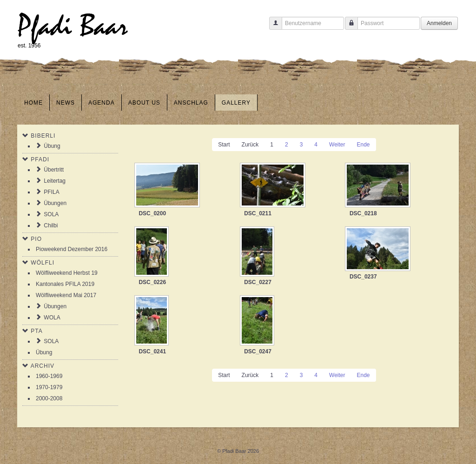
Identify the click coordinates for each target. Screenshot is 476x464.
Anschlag (191, 103)
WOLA (52, 318)
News (66, 103)
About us (144, 103)
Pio (36, 239)
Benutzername (272, 28)
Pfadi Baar (73, 26)
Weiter (337, 145)
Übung (52, 146)
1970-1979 (49, 387)
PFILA (51, 192)
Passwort (348, 28)
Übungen (55, 203)
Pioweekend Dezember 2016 (72, 249)
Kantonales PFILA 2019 (65, 284)
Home (33, 103)
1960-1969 (49, 376)
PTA (36, 331)
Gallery (236, 103)
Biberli (43, 136)
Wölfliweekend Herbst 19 (67, 273)
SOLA (51, 214)
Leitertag (55, 181)
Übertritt (54, 170)
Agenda (102, 103)
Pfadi (40, 159)
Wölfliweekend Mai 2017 (66, 295)
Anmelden (439, 23)
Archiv (43, 366)
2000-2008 (49, 398)
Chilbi (51, 225)
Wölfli (43, 263)
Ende (363, 145)
